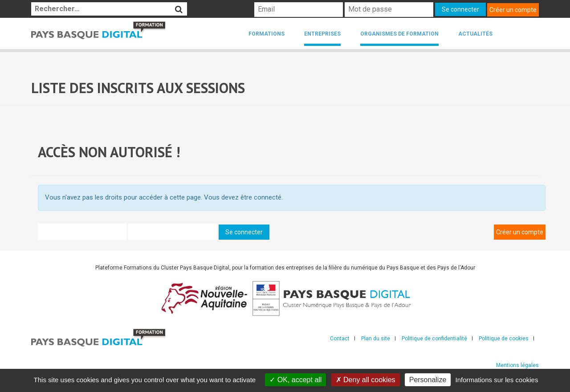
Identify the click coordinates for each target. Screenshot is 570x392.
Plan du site (376, 339)
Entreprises (322, 34)
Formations (267, 34)
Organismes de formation (399, 34)
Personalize (428, 380)
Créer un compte (513, 10)
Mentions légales (517, 365)
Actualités (475, 34)
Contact (340, 339)
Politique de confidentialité (434, 339)
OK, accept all (295, 380)
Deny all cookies (366, 380)
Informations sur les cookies (497, 380)
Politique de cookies (504, 339)
